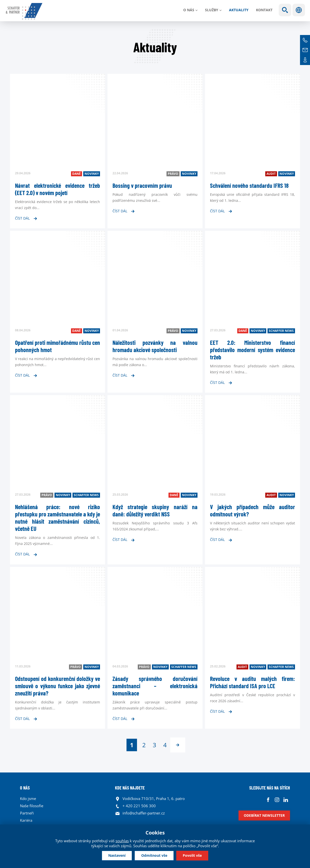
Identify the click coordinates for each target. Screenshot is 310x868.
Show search (285, 10)
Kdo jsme (28, 798)
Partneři (27, 813)
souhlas (122, 840)
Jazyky (299, 10)
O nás (189, 10)
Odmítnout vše (154, 855)
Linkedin (286, 800)
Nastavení (115, 855)
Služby (212, 10)
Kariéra (26, 820)
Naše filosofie (32, 806)
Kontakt (264, 10)
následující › (178, 745)
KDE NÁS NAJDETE (130, 788)
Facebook (268, 800)
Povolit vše (195, 855)
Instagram (277, 800)
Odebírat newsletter (264, 815)
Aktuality (239, 10)
